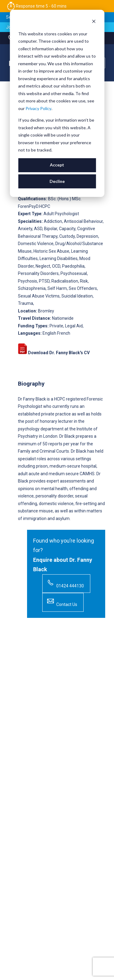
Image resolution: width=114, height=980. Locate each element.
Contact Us (61, 602)
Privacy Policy (38, 108)
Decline (57, 181)
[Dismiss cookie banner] (94, 22)
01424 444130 (65, 583)
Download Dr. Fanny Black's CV (54, 353)
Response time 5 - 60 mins (36, 6)
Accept (57, 165)
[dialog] (57, 103)
